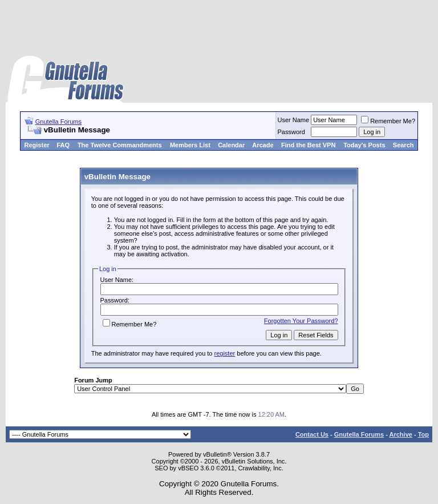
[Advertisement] (219, 29)
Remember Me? (388, 121)
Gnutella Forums (58, 122)
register (225, 353)
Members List (190, 145)
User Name (294, 120)
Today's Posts (364, 145)
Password (291, 132)
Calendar (231, 145)
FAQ (63, 145)
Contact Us (312, 434)
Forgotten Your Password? (301, 321)
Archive (401, 434)
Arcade (263, 145)
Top (423, 434)
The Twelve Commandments (120, 145)
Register (37, 145)
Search (403, 145)
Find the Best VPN (308, 145)
